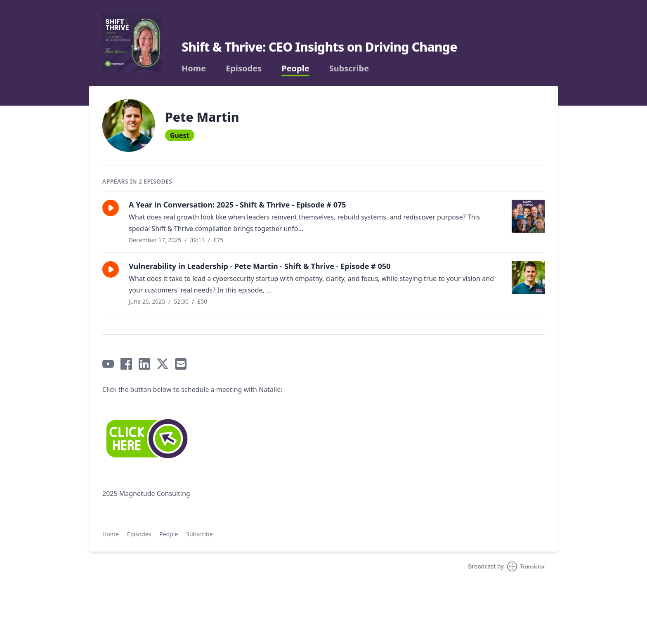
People (295, 68)
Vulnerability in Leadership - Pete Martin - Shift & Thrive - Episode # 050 (260, 266)
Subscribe (349, 68)
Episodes (244, 68)
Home (194, 68)
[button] (111, 208)
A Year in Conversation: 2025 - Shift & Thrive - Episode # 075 (237, 205)
